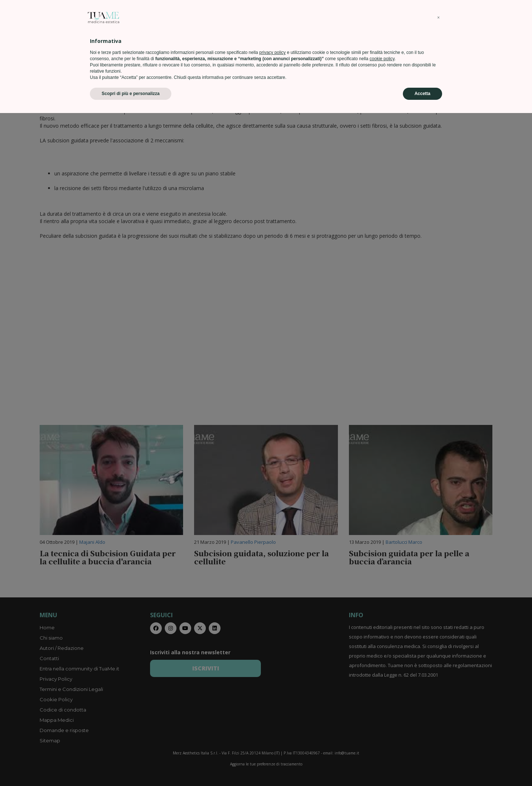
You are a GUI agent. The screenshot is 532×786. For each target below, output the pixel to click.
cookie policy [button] (382, 732)
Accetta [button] (422, 767)
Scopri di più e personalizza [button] (131, 767)
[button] (438, 691)
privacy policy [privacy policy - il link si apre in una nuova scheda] (273, 725)
